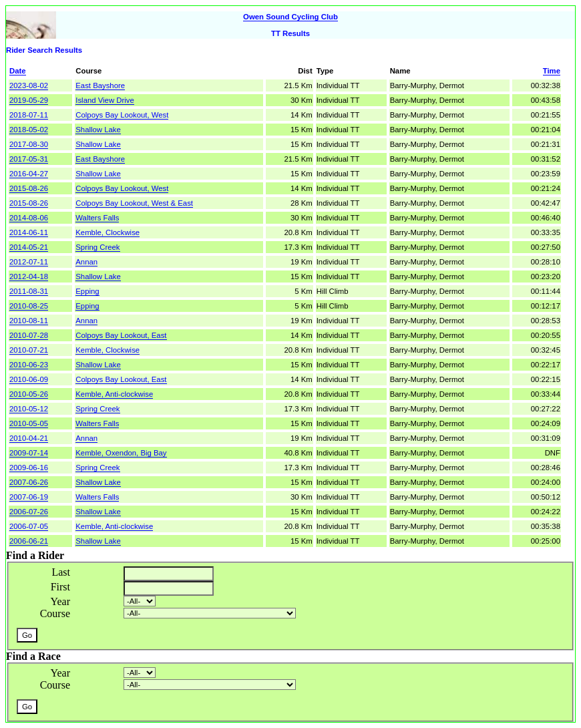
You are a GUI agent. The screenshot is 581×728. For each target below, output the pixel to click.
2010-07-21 (29, 350)
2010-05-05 (29, 423)
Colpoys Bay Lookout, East (121, 335)
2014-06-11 (29, 232)
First (60, 587)
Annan (86, 262)
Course (55, 613)
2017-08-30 (29, 144)
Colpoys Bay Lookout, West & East (134, 203)
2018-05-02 (29, 130)
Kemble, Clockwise (108, 232)
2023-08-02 (29, 85)
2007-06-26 (29, 482)
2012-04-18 (29, 277)
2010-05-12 (29, 409)
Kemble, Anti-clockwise (114, 394)
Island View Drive (105, 100)
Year (60, 601)
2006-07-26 (29, 512)
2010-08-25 (29, 306)
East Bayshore (100, 85)
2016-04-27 (29, 174)
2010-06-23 (29, 365)
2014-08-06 (29, 218)
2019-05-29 (29, 100)
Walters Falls (97, 218)
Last (61, 572)
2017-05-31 (29, 159)
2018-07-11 (29, 115)
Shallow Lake (98, 130)
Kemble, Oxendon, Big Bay (121, 453)
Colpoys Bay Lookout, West (122, 115)
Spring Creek (98, 247)
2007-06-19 (29, 497)
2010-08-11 (29, 321)
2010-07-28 (29, 335)
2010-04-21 (29, 438)
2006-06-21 (29, 541)
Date (18, 71)
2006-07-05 (29, 526)
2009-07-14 (29, 453)
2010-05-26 (29, 394)
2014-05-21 (29, 247)
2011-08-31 (29, 291)
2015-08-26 (29, 188)
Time (552, 71)
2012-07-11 (29, 262)
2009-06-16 (29, 468)
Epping (87, 291)
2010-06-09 (29, 379)
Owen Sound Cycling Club (290, 17)
